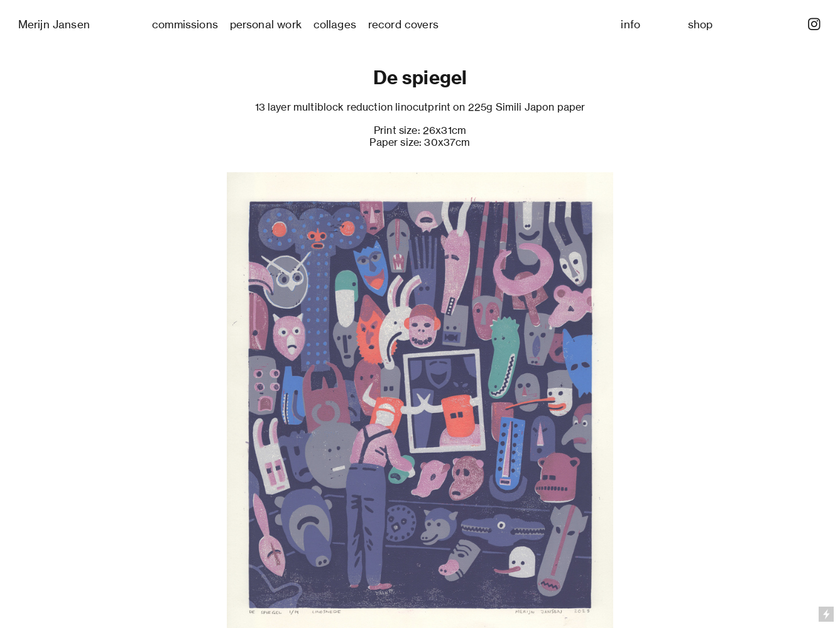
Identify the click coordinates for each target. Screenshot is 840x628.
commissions (185, 24)
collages (335, 24)
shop (701, 24)
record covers (403, 24)
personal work (266, 24)
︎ (814, 24)
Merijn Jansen (54, 24)
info (630, 24)
